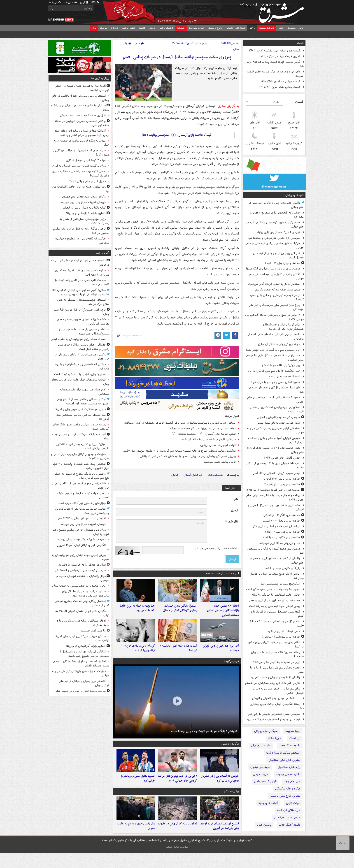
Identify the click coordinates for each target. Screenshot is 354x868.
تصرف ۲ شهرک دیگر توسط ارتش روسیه (82, 540)
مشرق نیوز (272, 11)
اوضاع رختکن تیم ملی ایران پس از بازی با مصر (277, 670)
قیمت (300, 43)
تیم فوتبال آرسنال (193, 475)
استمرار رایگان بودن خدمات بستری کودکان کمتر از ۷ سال (180, 612)
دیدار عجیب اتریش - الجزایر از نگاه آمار (277, 473)
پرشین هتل (264, 825)
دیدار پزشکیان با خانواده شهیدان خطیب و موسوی (83, 578)
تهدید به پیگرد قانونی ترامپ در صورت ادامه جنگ (81, 143)
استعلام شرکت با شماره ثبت (283, 753)
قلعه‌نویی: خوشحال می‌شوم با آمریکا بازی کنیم (277, 614)
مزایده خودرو (260, 774)
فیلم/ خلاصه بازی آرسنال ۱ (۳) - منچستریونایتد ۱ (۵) (176, 135)
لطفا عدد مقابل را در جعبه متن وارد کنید (216, 549)
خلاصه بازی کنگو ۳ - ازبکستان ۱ (281, 515)
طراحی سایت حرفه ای (287, 818)
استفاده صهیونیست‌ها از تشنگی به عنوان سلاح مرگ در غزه (83, 302)
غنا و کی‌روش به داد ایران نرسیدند (280, 543)
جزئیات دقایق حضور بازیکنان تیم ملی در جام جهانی (275, 246)
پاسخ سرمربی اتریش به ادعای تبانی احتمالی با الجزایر (275, 337)
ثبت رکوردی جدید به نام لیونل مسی (278, 423)
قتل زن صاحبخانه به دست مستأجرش (83, 115)
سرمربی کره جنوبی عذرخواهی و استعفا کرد (274, 238)
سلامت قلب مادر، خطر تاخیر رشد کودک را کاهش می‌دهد (82, 282)
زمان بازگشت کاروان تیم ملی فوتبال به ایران (273, 371)
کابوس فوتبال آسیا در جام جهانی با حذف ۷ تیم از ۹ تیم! (276, 440)
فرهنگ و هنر (166, 28)
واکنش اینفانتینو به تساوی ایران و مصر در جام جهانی (277, 561)
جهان (281, 28)
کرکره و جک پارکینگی (288, 789)
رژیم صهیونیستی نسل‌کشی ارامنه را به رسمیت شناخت (84, 221)
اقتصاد (142, 28)
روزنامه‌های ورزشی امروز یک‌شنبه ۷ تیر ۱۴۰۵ (273, 490)
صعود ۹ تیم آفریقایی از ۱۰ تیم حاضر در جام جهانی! (275, 400)
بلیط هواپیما (293, 731)
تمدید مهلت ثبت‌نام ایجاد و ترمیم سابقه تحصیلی (83, 496)
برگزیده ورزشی (230, 751)
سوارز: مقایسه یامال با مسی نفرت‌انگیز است (273, 589)
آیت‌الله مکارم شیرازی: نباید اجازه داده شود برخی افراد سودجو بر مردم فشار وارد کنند (82, 133)
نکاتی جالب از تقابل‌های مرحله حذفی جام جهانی (276, 276)
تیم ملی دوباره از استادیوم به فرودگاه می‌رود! (273, 719)
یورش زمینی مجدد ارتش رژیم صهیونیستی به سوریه (80, 557)
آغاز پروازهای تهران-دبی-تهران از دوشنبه (219, 656)
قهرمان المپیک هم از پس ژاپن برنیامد (277, 232)
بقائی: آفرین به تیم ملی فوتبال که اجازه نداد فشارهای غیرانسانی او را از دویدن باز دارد (80, 292)
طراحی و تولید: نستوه (177, 862)
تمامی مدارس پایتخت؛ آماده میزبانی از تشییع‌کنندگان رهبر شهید (84, 332)
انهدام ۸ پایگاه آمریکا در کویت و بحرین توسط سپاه (204, 739)
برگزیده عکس (231, 803)
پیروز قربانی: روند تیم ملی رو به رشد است (275, 606)
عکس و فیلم (128, 28)
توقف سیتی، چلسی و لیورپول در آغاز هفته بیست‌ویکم (203, 428)
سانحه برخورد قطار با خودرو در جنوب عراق (80, 691)
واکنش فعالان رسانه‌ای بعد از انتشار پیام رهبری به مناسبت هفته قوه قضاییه (83, 402)
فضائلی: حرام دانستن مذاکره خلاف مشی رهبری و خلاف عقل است (83, 347)
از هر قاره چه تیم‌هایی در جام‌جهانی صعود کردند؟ (277, 297)
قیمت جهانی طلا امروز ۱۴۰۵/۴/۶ (280, 82)
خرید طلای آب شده (289, 810)
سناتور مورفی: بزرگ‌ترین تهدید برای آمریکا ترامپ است (82, 638)
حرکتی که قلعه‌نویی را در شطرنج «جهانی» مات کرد (277, 215)
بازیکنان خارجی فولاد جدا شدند (282, 568)
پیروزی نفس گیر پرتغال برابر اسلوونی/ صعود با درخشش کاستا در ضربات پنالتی (188, 456)
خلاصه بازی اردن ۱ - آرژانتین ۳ (282, 484)
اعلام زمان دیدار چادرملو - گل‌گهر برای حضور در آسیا (276, 645)
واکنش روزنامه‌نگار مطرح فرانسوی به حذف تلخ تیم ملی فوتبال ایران (82, 476)
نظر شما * (232, 522)
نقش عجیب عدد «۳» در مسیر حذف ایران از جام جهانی (275, 450)
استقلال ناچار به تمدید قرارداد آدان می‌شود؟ (274, 284)
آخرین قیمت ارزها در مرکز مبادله (280, 56)
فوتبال (175, 475)
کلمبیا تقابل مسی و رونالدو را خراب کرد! (276, 382)
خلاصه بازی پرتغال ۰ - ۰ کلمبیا (281, 521)
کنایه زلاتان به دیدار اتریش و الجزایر (279, 417)
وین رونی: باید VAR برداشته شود (280, 365)
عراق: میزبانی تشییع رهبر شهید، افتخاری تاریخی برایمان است (82, 446)
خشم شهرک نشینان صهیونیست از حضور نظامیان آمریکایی (83, 322)
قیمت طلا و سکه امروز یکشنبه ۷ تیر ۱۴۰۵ (275, 51)
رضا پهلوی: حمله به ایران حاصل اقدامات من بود (137, 612)
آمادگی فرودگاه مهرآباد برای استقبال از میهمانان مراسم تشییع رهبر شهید (84, 654)
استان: (299, 102)
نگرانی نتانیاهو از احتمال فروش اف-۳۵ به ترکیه (82, 613)
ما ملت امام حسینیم (93, 631)
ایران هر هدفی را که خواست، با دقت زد (82, 565)
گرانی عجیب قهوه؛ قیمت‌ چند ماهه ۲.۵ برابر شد (275, 64)
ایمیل (234, 510)
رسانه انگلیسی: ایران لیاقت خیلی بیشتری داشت (277, 706)
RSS (95, 3)
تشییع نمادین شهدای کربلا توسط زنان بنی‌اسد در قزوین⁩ (220, 841)
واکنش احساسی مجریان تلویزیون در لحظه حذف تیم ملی (82, 123)
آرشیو (84, 3)
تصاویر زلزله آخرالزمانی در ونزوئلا (177, 839)
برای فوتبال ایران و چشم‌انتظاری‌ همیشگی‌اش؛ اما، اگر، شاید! (283, 327)
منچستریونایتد (215, 475)
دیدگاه (115, 28)
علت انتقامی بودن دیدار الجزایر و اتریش (276, 698)
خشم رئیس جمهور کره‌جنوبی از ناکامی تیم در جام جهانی (275, 225)
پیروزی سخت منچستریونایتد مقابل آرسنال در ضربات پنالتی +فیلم (177, 57)
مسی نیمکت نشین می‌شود (284, 631)
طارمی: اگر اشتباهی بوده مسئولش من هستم (273, 683)
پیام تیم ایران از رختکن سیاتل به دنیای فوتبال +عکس (278, 691)
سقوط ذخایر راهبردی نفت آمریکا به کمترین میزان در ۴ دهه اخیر (82, 273)
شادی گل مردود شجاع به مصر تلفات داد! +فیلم (277, 624)
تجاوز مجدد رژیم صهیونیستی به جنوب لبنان (79, 586)
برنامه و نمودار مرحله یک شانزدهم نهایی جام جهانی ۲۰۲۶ (275, 498)
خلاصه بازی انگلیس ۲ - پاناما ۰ (281, 537)
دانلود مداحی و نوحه (288, 774)
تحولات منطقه (267, 28)
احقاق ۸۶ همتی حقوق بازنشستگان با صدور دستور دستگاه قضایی (223, 614)
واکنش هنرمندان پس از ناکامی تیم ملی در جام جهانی (276, 205)
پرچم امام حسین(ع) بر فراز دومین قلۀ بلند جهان (82, 312)
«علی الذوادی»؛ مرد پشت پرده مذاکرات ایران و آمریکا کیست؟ (80, 174)
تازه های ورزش (295, 195)
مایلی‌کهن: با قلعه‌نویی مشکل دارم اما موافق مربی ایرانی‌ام (275, 358)
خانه (302, 28)
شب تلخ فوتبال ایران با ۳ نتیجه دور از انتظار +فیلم (275, 466)
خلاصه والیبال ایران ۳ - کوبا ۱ (282, 263)
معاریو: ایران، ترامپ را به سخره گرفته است (80, 374)
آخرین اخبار (102, 253)
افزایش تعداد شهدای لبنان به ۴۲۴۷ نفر (82, 519)
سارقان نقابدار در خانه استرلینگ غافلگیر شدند (208, 440)
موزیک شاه (275, 738)
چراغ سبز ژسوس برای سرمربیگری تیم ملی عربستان (276, 307)
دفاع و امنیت (215, 28)
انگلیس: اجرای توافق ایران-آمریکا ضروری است (83, 547)
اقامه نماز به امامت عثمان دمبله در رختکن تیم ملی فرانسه (82, 88)
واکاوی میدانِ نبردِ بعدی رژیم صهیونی (83, 197)
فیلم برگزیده (231, 669)
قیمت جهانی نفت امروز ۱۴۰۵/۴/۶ (280, 87)
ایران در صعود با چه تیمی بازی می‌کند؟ (277, 662)
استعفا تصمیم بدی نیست (285, 377)
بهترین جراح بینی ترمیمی (285, 796)
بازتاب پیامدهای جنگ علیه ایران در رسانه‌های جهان (80, 382)
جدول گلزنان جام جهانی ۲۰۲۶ (282, 458)
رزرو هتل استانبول (289, 767)
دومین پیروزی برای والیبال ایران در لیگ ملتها (273, 269)
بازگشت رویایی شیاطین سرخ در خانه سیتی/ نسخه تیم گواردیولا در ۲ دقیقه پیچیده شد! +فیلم (179, 451)
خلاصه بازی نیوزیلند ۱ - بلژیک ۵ (281, 637)
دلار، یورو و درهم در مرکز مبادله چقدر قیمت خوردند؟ (275, 74)
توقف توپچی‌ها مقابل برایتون (218, 445)
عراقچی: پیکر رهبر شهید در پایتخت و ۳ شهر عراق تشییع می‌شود (81, 466)
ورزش (252, 28)
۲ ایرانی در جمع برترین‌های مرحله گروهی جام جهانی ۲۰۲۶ (274, 317)
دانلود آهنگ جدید (290, 746)
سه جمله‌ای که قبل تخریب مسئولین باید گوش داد (83, 417)
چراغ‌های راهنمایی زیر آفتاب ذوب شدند (82, 503)
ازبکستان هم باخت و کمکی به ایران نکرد (276, 526)
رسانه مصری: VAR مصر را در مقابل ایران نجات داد (277, 654)
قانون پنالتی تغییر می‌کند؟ (220, 462)
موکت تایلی (293, 803)
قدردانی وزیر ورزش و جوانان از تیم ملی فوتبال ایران (278, 255)
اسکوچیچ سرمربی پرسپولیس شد (280, 584)
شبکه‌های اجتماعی (235, 28)
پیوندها (104, 28)
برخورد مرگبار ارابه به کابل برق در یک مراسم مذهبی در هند (81, 231)
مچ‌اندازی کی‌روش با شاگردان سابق (279, 344)
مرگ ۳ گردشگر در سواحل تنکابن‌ (86, 160)
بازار (94, 28)
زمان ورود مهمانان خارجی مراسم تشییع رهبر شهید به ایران (81, 532)
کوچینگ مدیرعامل (265, 781)
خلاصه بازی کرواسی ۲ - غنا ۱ (283, 532)
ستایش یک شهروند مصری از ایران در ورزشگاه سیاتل (80, 108)
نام (236, 499)
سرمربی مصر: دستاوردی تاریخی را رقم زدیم (274, 714)
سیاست (291, 28)
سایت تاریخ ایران (261, 746)
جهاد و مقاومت (197, 28)
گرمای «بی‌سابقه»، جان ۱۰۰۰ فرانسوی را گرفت (138, 656)
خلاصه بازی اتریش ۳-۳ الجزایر (282, 479)
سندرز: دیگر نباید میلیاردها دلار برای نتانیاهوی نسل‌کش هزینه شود (86, 594)
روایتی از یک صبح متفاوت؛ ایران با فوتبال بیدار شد (277, 576)
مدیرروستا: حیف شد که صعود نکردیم (278, 290)
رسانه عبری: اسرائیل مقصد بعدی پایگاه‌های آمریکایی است (81, 427)
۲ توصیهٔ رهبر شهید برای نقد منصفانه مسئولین (85, 392)
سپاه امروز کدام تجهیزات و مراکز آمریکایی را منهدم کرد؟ (81, 153)
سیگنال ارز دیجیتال (266, 731)
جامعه (153, 28)
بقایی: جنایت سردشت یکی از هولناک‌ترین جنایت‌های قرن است (82, 511)
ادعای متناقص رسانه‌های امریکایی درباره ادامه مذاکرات (83, 623)
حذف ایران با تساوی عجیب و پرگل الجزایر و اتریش (276, 508)
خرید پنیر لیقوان (260, 767)
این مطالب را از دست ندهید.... (220, 574)
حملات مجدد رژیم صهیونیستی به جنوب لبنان (78, 339)
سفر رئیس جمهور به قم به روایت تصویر (136, 841)
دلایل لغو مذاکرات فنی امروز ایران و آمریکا (80, 409)
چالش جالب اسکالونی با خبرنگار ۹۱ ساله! (275, 595)
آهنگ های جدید (268, 803)
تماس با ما (70, 3)
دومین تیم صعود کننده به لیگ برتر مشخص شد (275, 551)
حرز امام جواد (292, 781)
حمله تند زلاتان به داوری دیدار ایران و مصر (275, 600)
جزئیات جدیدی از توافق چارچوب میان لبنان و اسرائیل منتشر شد (80, 456)
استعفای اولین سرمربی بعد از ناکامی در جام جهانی (275, 430)
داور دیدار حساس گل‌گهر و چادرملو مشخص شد (276, 390)
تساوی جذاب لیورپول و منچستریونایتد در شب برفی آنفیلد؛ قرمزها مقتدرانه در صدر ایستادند (180, 423)
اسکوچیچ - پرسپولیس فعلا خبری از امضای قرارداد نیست (277, 409)
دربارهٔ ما (55, 3)
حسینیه (181, 28)
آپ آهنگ (295, 738)
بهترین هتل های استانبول (284, 760)
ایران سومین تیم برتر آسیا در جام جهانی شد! (273, 350)
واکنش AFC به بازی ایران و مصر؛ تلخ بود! (275, 677)
